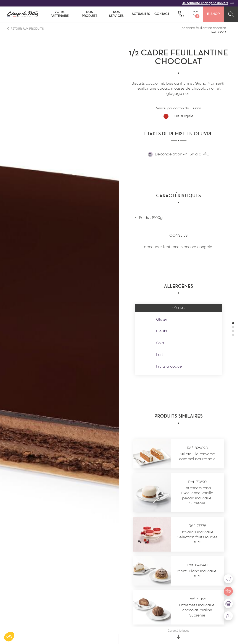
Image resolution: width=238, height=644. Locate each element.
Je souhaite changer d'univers (208, 3)
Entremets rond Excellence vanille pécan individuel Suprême (197, 496)
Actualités (141, 14)
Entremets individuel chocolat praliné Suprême (197, 610)
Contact (162, 14)
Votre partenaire (60, 14)
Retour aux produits (26, 29)
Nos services (116, 14)
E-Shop (213, 14)
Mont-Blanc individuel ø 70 (197, 574)
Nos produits (90, 14)
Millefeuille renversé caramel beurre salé (197, 457)
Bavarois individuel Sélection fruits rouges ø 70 (197, 537)
